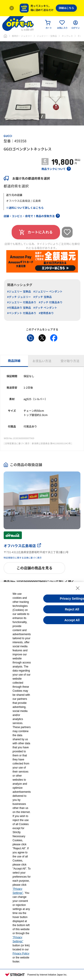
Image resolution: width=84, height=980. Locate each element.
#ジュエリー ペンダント (48, 292)
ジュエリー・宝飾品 (47, 36)
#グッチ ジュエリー (19, 297)
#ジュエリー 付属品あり (22, 302)
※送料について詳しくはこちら (25, 208)
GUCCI (8, 136)
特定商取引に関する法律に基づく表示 (23, 558)
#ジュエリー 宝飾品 (19, 292)
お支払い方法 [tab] (42, 361)
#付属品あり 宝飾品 (19, 308)
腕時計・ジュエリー (22, 36)
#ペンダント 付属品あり (22, 313)
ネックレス (67, 36)
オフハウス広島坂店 (22, 546)
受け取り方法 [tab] (70, 361)
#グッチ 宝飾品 (43, 297)
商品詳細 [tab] (14, 361)
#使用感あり (46, 313)
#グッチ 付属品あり (51, 302)
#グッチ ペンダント (45, 308)
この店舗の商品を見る (34, 568)
